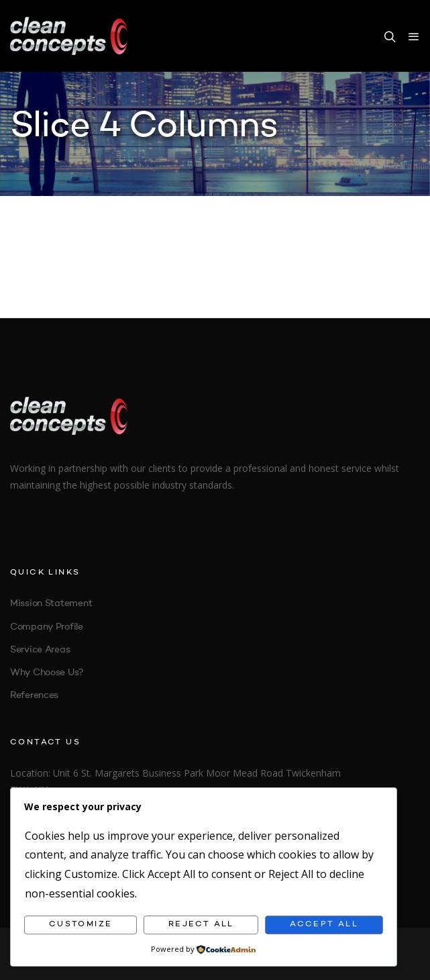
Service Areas (40, 650)
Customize (81, 924)
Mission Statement (51, 603)
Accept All (324, 924)
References (34, 695)
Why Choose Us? (47, 673)
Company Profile (47, 627)
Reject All (201, 924)
